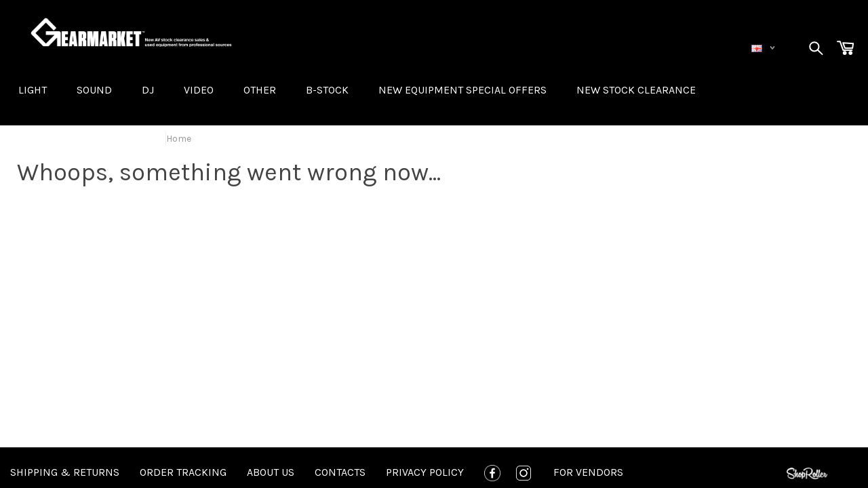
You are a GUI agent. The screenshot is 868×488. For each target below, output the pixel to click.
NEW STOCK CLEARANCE (636, 90)
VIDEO (199, 90)
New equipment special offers (462, 90)
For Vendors (588, 472)
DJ (148, 90)
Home (179, 139)
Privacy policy (425, 472)
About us (271, 472)
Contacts (340, 472)
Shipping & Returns (65, 472)
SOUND (94, 90)
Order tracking (183, 472)
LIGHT (33, 90)
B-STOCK (327, 90)
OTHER (260, 90)
